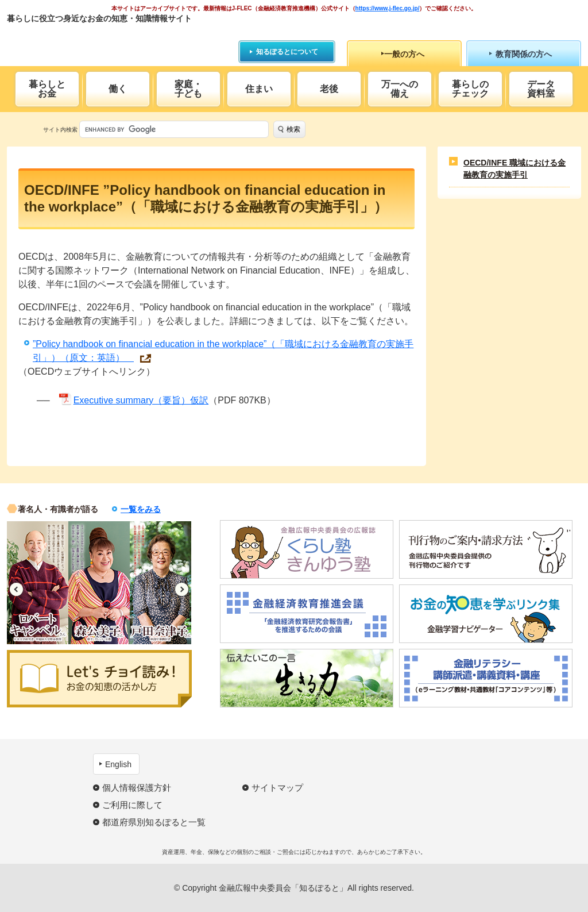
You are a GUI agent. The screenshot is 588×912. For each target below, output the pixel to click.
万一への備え (400, 89)
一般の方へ (404, 54)
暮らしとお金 (47, 89)
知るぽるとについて (287, 52)
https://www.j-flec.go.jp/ (388, 8)
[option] (38, 583)
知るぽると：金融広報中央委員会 (112, 39)
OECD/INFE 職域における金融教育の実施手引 (514, 169)
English (118, 764)
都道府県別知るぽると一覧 (154, 822)
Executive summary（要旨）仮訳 (141, 400)
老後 (329, 89)
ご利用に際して (132, 805)
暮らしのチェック (470, 89)
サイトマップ (277, 788)
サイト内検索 (60, 130)
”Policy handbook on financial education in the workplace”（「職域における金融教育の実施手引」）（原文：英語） (223, 351)
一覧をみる (141, 509)
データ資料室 (541, 89)
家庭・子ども (188, 89)
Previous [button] (16, 589)
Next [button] (182, 589)
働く (118, 89)
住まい (259, 89)
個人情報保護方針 (137, 788)
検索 (293, 129)
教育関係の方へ (524, 54)
